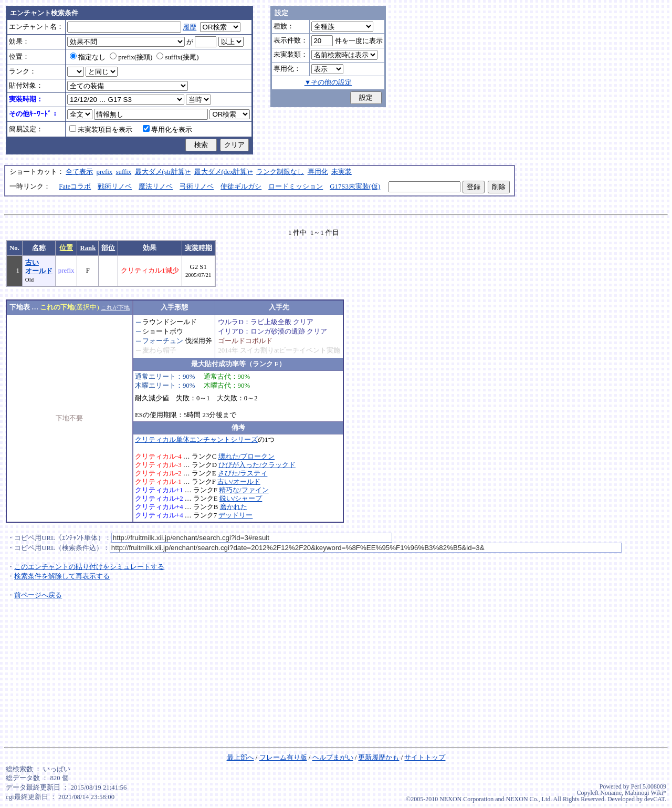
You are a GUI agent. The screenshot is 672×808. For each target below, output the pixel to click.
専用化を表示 (167, 130)
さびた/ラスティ (243, 473)
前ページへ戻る (38, 595)
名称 (39, 248)
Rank (88, 248)
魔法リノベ (156, 187)
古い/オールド (239, 482)
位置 (66, 248)
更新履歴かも (379, 758)
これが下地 (115, 307)
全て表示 (79, 172)
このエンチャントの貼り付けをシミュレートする (89, 567)
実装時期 (198, 248)
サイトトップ (425, 758)
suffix (124, 172)
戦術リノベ (115, 187)
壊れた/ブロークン (247, 457)
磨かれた (234, 507)
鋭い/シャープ (241, 499)
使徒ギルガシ (241, 187)
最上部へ (240, 758)
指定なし (88, 57)
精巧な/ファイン (244, 490)
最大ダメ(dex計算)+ (224, 172)
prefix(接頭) (131, 57)
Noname (611, 793)
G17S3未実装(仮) (355, 187)
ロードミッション (296, 187)
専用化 (318, 172)
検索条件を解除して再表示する (62, 576)
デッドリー (235, 515)
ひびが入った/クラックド (257, 465)
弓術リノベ (197, 187)
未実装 (342, 172)
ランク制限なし (280, 172)
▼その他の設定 (328, 82)
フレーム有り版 (283, 758)
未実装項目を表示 (101, 130)
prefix (105, 172)
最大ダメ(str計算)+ (163, 172)
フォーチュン (163, 341)
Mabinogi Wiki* (645, 793)
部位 (108, 248)
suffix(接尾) (177, 57)
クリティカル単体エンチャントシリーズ (196, 440)
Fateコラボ (75, 187)
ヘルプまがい (333, 758)
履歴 (190, 27)
